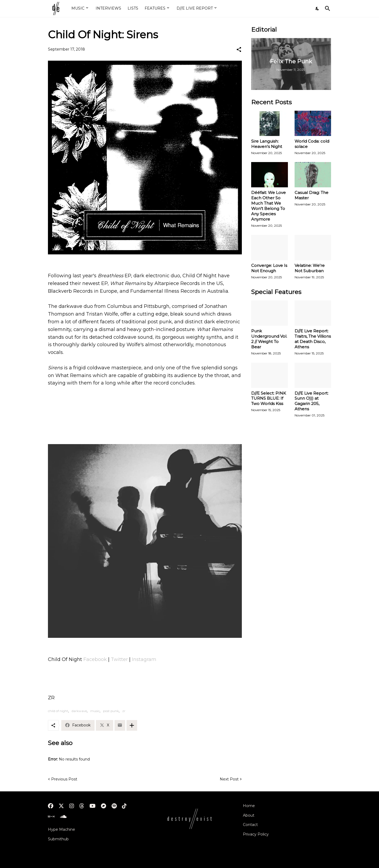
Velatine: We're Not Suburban (310, 268)
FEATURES (155, 8)
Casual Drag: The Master (311, 195)
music (95, 711)
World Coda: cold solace (312, 144)
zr (124, 711)
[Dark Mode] (317, 9)
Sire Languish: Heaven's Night (267, 144)
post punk (111, 711)
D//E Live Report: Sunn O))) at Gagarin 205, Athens (311, 401)
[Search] (327, 9)
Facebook (96, 659)
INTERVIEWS (108, 8)
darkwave (79, 711)
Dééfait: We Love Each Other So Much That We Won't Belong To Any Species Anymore (268, 206)
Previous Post (64, 779)
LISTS (133, 8)
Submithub (58, 839)
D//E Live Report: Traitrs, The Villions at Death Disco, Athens (313, 339)
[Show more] (132, 725)
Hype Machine (62, 829)
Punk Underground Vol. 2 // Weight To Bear (269, 339)
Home (249, 806)
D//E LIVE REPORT (195, 8)
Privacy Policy (256, 834)
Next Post (229, 779)
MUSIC (78, 8)
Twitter (120, 659)
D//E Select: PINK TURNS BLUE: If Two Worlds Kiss (269, 398)
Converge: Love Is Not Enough (269, 268)
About (249, 815)
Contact (250, 825)
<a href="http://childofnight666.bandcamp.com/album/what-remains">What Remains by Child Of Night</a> (145, 418)
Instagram (144, 659)
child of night (58, 711)
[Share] (239, 49)
